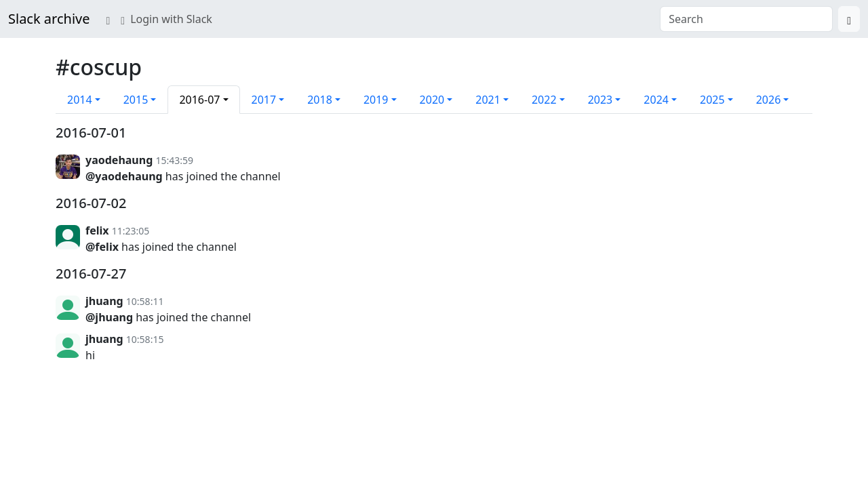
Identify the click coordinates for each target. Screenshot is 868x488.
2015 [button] (136, 100)
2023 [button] (600, 100)
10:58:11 (145, 301)
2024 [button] (656, 100)
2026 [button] (769, 100)
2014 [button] (80, 100)
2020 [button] (432, 100)
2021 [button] (488, 100)
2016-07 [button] (199, 100)
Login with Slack (166, 19)
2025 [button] (712, 100)
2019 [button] (376, 100)
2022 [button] (544, 100)
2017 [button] (264, 100)
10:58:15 (145, 339)
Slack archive (49, 19)
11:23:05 (131, 231)
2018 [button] (320, 100)
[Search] (849, 19)
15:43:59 (174, 160)
